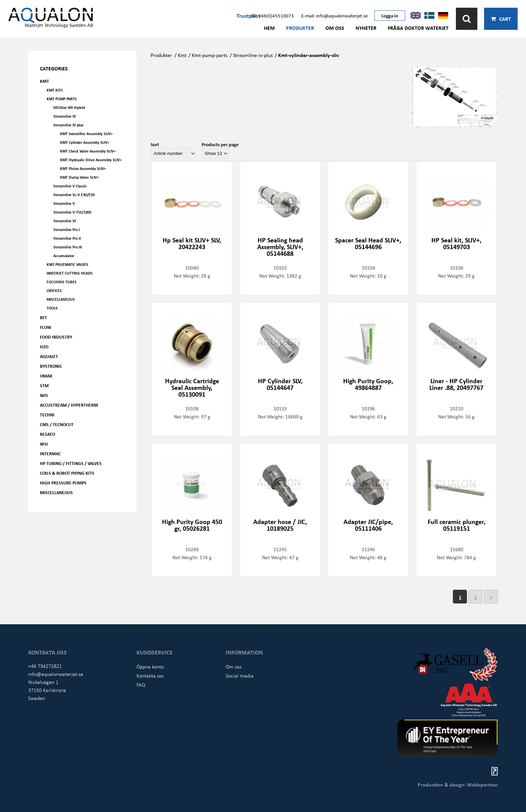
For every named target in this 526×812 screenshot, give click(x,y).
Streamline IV (65, 116)
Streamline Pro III (68, 247)
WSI (44, 444)
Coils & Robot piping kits (67, 473)
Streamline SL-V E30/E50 (74, 195)
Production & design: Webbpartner (458, 785)
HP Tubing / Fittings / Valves (71, 463)
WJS (44, 395)
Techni (47, 415)
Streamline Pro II (67, 238)
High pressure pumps (63, 483)
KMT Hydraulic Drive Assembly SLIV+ (91, 160)
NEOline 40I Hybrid (69, 107)
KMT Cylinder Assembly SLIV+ (85, 142)
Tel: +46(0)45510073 (272, 15)
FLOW (46, 327)
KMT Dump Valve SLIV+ (80, 177)
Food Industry (56, 337)
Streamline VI (65, 221)
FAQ (141, 685)
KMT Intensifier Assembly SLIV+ (86, 134)
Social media (240, 676)
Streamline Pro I (67, 229)
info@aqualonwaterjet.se (56, 674)
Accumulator (64, 256)
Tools (52, 308)
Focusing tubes (62, 282)
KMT (44, 81)
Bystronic (51, 366)
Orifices (54, 291)
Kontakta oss (150, 676)
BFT (43, 317)
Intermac (50, 453)
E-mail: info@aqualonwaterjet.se (334, 15)
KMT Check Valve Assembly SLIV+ (88, 151)
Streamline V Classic (70, 186)
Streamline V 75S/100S (72, 212)
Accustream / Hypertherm (69, 405)
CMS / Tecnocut (57, 424)
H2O (44, 346)
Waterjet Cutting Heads (70, 273)
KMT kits (55, 90)
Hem (269, 28)
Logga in (390, 15)
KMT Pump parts (62, 99)
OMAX (46, 376)
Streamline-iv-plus (253, 55)
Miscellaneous (61, 299)
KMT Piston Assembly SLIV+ (83, 168)
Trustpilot (248, 15)
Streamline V (64, 203)
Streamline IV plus (68, 125)
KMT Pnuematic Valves (67, 264)
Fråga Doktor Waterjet (418, 28)
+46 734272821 (45, 666)
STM (44, 385)
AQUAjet (49, 356)
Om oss (335, 28)
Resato (47, 434)
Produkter (300, 28)
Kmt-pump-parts (210, 55)
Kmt (182, 55)
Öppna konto (150, 666)
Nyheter (366, 28)
